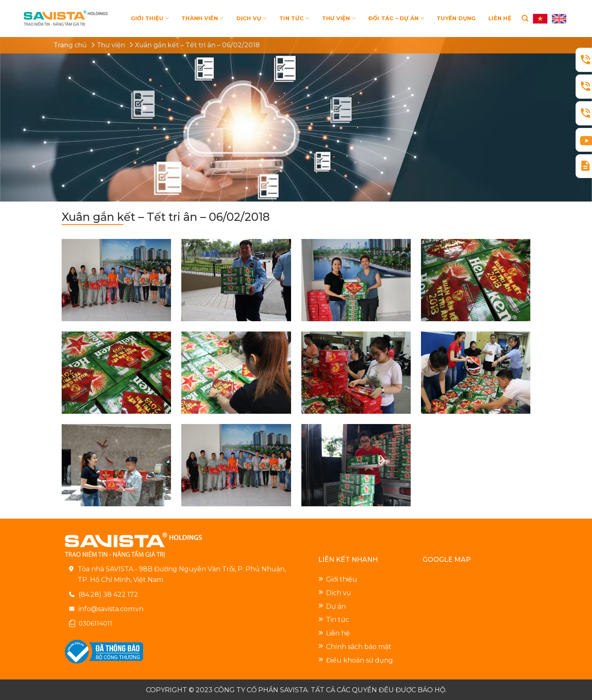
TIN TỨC (294, 18)
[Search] (525, 18)
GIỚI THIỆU (150, 18)
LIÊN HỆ (500, 18)
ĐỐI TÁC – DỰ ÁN (396, 18)
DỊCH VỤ (252, 18)
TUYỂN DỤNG (456, 18)
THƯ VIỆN (339, 18)
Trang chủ (70, 45)
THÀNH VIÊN (202, 18)
